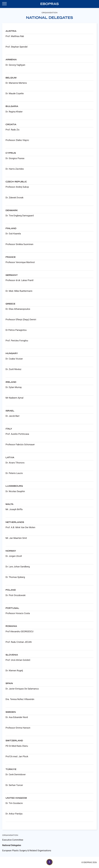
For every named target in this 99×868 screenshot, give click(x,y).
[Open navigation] (4, 4)
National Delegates (12, 845)
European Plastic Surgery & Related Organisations (27, 851)
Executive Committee (13, 840)
